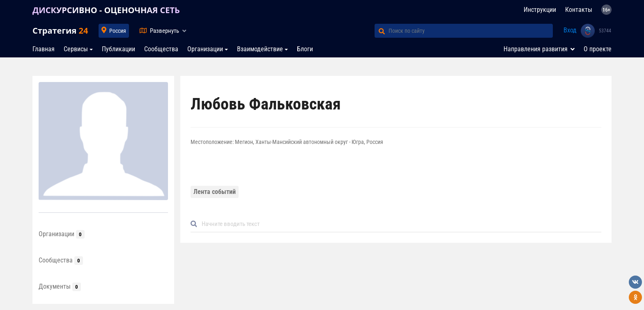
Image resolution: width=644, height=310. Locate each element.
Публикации (118, 49)
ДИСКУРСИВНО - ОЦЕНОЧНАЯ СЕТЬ (106, 10)
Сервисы (76, 49)
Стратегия (60, 31)
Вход (570, 30)
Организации (205, 49)
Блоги (305, 49)
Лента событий (215, 192)
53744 (605, 31)
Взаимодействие (260, 49)
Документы (60, 286)
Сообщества (161, 49)
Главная (44, 49)
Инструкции (540, 10)
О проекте (598, 49)
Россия (118, 31)
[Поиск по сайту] (471, 31)
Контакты (579, 10)
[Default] (399, 224)
